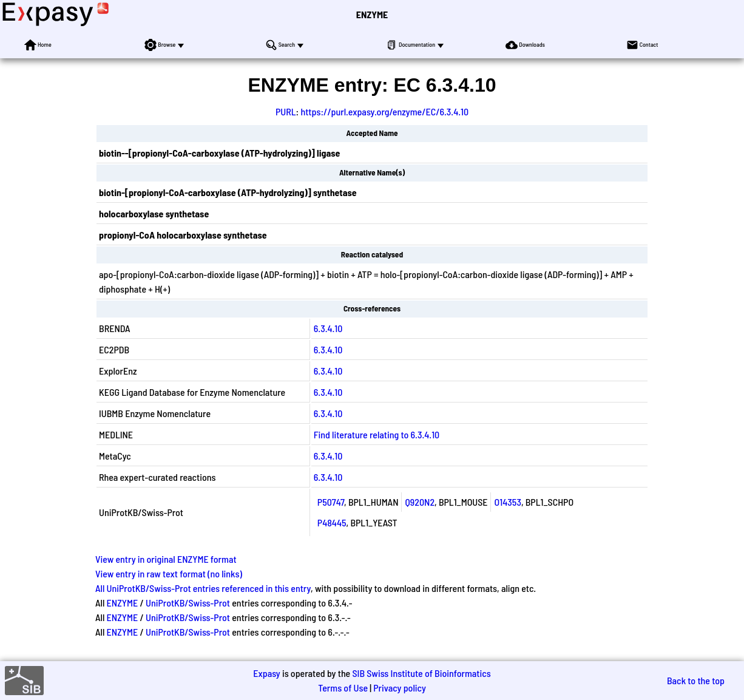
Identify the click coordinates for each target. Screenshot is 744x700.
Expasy (266, 673)
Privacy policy (400, 688)
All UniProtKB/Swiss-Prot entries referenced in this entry (203, 588)
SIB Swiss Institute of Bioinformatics (421, 673)
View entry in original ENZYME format (166, 559)
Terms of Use (343, 688)
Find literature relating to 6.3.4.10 (377, 434)
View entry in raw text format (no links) (169, 573)
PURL (286, 111)
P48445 (332, 522)
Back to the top (696, 680)
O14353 (508, 502)
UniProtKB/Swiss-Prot (188, 603)
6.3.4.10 (328, 328)
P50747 (331, 502)
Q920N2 (420, 502)
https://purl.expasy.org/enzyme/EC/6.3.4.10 (384, 111)
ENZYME (372, 14)
